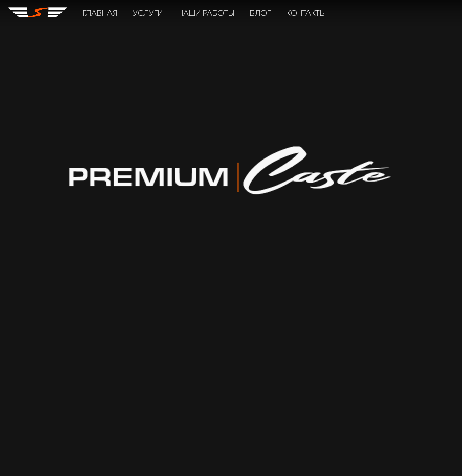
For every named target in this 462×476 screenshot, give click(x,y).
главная (100, 13)
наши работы (206, 13)
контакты (306, 13)
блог (260, 13)
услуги (148, 13)
